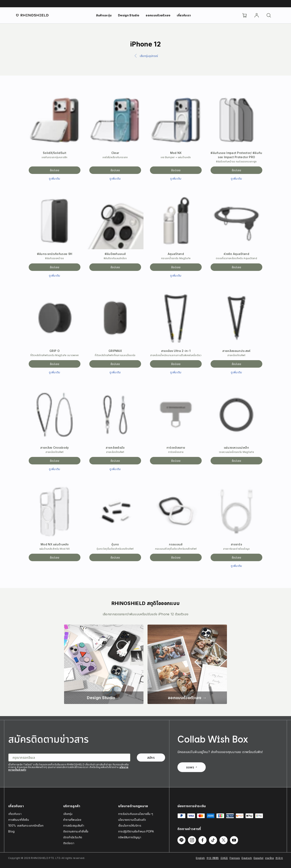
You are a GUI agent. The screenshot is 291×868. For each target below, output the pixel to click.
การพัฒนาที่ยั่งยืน (19, 820)
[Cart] (245, 15)
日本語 (224, 858)
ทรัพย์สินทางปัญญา (130, 837)
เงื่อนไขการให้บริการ (130, 825)
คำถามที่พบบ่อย (72, 820)
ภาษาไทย (269, 858)
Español (259, 858)
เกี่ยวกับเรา (184, 15)
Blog (11, 831)
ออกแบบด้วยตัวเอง (158, 15)
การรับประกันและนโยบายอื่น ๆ (136, 814)
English (200, 858)
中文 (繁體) (213, 858)
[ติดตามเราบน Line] (181, 840)
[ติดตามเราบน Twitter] (224, 840)
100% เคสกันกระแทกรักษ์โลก (26, 825)
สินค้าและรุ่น (104, 15)
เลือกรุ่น (68, 814)
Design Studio (129, 15)
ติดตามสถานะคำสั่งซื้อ (76, 831)
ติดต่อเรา (69, 843)
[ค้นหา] (269, 15)
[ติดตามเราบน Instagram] (192, 840)
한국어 (279, 858)
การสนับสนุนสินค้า (74, 825)
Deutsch (247, 858)
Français (235, 858)
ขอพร (191, 767)
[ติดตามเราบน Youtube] (234, 840)
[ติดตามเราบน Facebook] (202, 840)
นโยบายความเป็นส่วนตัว (132, 820)
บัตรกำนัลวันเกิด (73, 837)
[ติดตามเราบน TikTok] (213, 840)
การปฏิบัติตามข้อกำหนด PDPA (136, 831)
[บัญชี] (257, 15)
